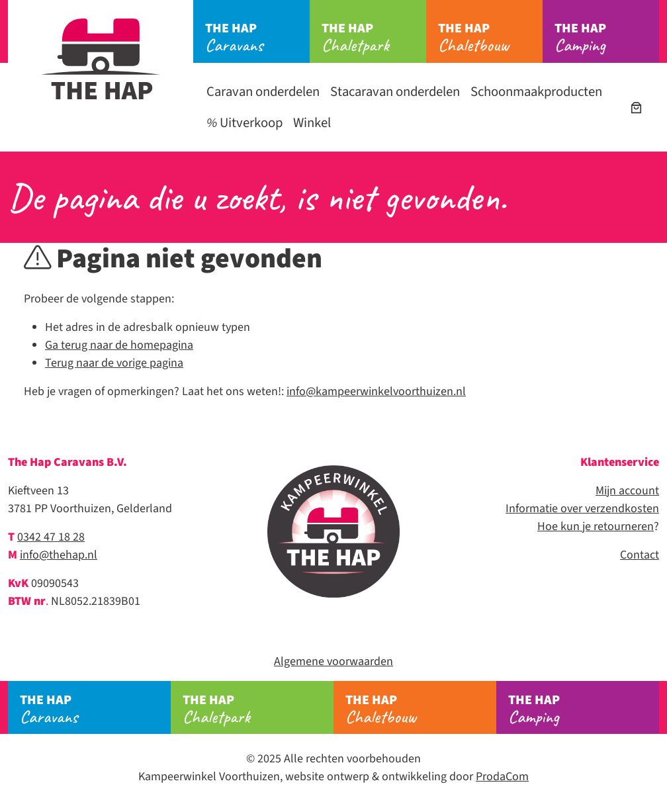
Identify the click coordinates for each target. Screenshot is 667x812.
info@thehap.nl (59, 555)
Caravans (257, 38)
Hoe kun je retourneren (596, 526)
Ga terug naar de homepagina (119, 345)
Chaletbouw (490, 38)
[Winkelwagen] (636, 108)
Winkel (312, 123)
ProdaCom (502, 777)
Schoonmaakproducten (536, 92)
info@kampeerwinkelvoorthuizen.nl (376, 391)
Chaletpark (374, 38)
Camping (607, 38)
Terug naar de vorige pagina (114, 363)
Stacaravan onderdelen (395, 92)
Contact (640, 555)
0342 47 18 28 (51, 537)
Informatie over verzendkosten (582, 509)
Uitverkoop (245, 123)
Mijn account (627, 491)
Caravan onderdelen (263, 92)
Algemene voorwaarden (333, 661)
